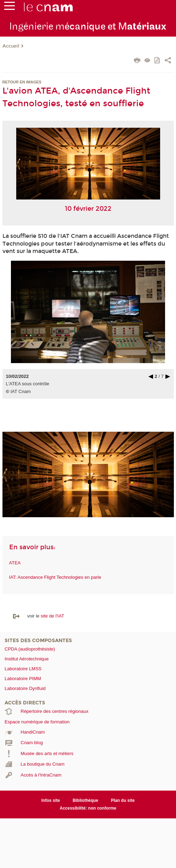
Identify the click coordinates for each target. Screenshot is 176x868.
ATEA (15, 563)
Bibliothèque (86, 800)
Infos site (51, 800)
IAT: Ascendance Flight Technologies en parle (55, 577)
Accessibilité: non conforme (88, 808)
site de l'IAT (52, 616)
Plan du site (123, 800)
